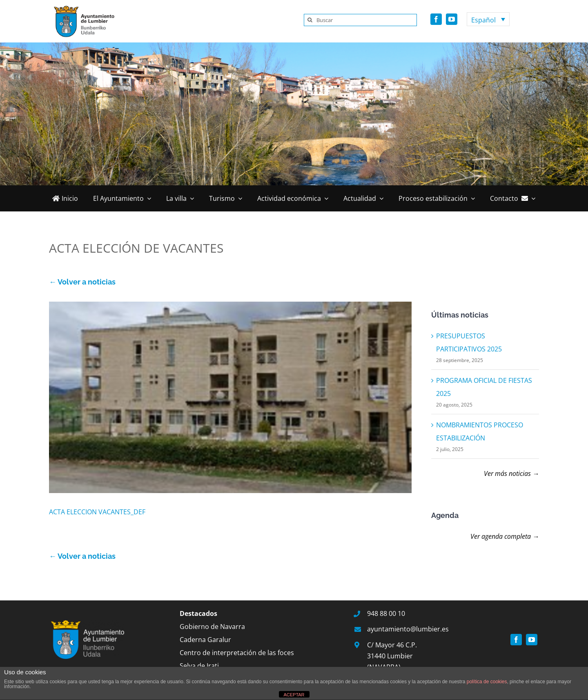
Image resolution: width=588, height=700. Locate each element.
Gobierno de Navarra (212, 627)
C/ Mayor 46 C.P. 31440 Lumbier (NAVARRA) (392, 656)
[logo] (82, 7)
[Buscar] (360, 20)
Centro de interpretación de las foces (237, 653)
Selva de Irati (199, 666)
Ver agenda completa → (505, 536)
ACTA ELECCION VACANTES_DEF (97, 512)
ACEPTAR (294, 695)
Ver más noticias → (511, 473)
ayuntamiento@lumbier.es (408, 629)
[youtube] (452, 19)
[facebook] (436, 19)
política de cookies (487, 682)
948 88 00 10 (386, 613)
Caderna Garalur (205, 640)
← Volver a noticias (82, 282)
